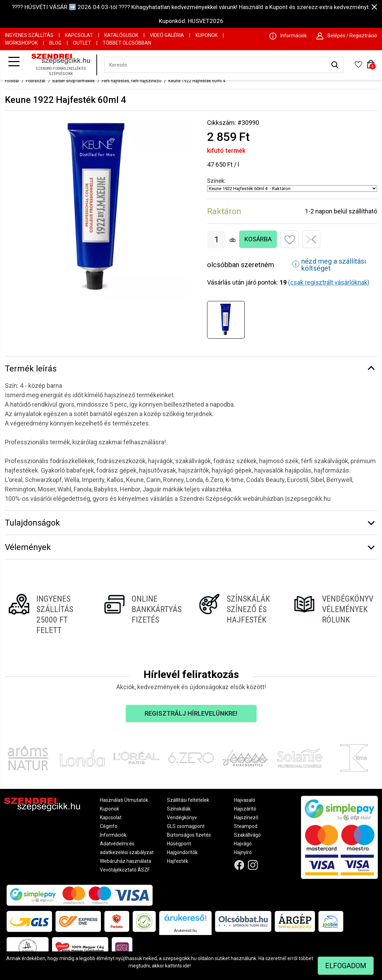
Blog (55, 43)
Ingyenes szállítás (29, 35)
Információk (113, 835)
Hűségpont (179, 844)
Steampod (246, 826)
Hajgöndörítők (182, 852)
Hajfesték (178, 861)
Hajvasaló (245, 800)
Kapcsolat (79, 35)
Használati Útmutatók (124, 800)
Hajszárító (245, 809)
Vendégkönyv (182, 817)
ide (186, 966)
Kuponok (207, 35)
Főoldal (12, 81)
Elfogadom (346, 966)
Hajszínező (246, 817)
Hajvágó (243, 844)
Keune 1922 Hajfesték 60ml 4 (197, 81)
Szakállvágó (247, 835)
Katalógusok (121, 35)
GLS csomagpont (186, 826)
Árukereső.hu (185, 930)
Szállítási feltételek (188, 800)
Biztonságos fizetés (189, 835)
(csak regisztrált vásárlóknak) (329, 282)
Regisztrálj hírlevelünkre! (191, 713)
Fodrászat (36, 81)
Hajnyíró (243, 852)
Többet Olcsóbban (127, 43)
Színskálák (179, 809)
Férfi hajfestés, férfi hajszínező (131, 81)
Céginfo (109, 826)
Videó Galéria (167, 35)
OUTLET (82, 43)
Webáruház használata (126, 861)
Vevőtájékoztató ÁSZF (125, 870)
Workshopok (21, 43)
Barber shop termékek (74, 81)
